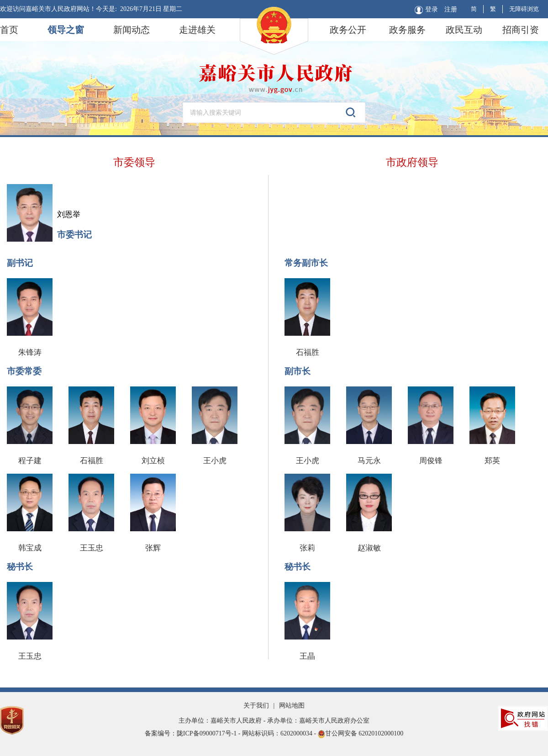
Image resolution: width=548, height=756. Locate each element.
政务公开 (348, 30)
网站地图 (292, 706)
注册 (451, 9)
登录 (426, 10)
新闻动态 (132, 30)
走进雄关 (197, 30)
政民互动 (464, 30)
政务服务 (407, 30)
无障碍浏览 (524, 9)
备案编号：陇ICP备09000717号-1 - (193, 733)
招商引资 (521, 30)
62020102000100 (381, 733)
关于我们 (256, 706)
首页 (9, 30)
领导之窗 (66, 30)
